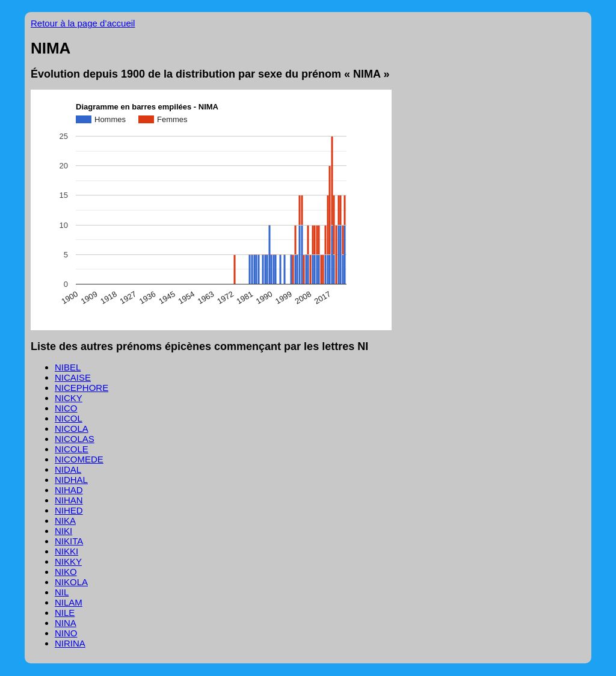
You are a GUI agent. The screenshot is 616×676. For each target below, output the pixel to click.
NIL (62, 592)
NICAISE (73, 377)
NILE (65, 613)
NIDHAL (71, 480)
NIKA (65, 521)
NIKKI (66, 551)
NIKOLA (71, 582)
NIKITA (69, 541)
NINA (66, 623)
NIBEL (68, 367)
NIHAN (69, 500)
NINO (66, 633)
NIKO (66, 572)
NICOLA (72, 429)
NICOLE (72, 449)
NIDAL (68, 469)
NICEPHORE (82, 388)
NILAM (69, 602)
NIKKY (68, 561)
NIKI (63, 531)
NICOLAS (75, 439)
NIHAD (69, 490)
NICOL (69, 418)
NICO (66, 408)
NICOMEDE (79, 459)
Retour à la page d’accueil (83, 23)
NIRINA (70, 643)
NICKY (69, 398)
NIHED (69, 510)
